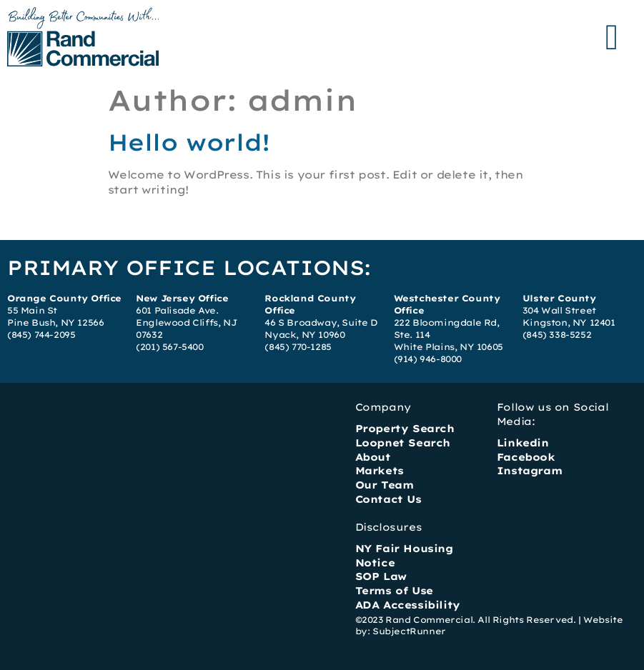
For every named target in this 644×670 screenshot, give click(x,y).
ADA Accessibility (408, 605)
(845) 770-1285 (298, 347)
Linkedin (523, 443)
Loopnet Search (403, 443)
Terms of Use (394, 591)
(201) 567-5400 (169, 347)
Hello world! (189, 142)
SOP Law (381, 576)
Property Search (405, 429)
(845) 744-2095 (41, 335)
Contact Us (388, 499)
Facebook (526, 457)
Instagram (529, 471)
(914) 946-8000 (428, 359)
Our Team (385, 485)
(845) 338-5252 (557, 335)
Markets (380, 471)
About (373, 457)
